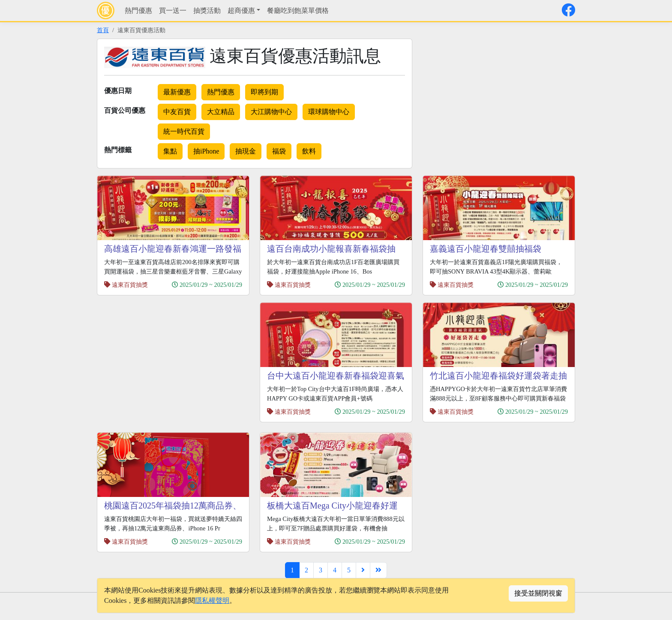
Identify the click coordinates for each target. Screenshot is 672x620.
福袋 (279, 151)
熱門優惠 (138, 11)
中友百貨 (177, 112)
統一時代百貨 (184, 131)
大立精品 (221, 112)
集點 (170, 151)
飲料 (309, 151)
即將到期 (264, 92)
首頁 (103, 30)
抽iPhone (206, 151)
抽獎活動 (207, 11)
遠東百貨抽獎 (130, 285)
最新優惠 (177, 92)
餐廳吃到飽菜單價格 (298, 11)
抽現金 (246, 151)
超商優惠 (241, 11)
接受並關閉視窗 (538, 593)
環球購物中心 (329, 112)
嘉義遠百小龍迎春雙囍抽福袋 (486, 249)
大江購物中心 (271, 112)
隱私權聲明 (212, 600)
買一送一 (173, 11)
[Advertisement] (495, 99)
